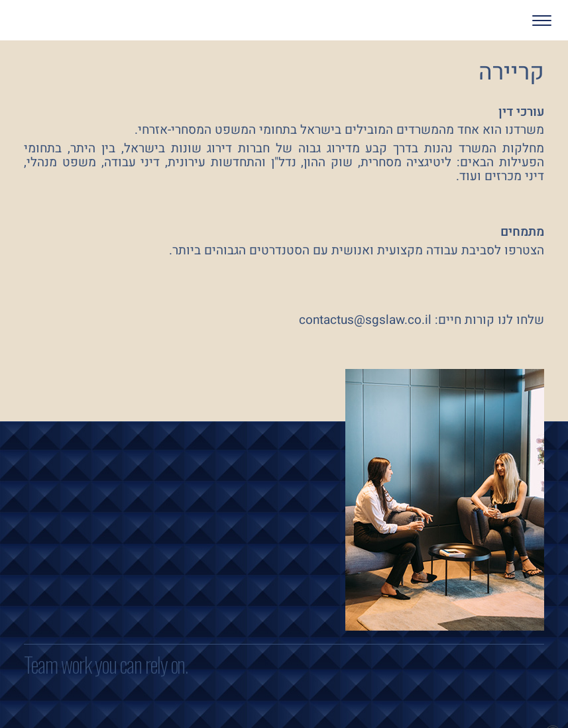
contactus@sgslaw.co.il (365, 320)
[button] (503, 20)
